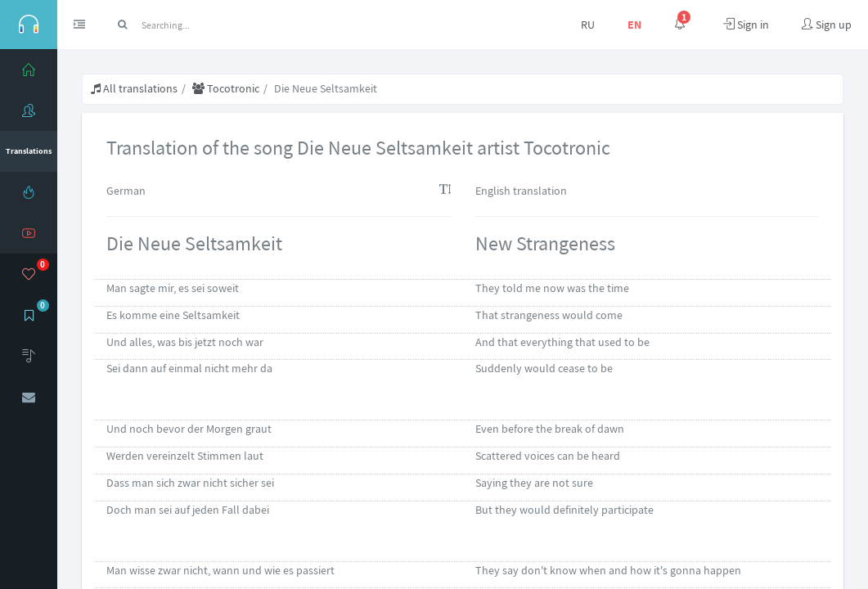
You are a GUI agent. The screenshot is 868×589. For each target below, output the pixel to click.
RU (588, 25)
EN (634, 25)
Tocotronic (226, 88)
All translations (134, 88)
